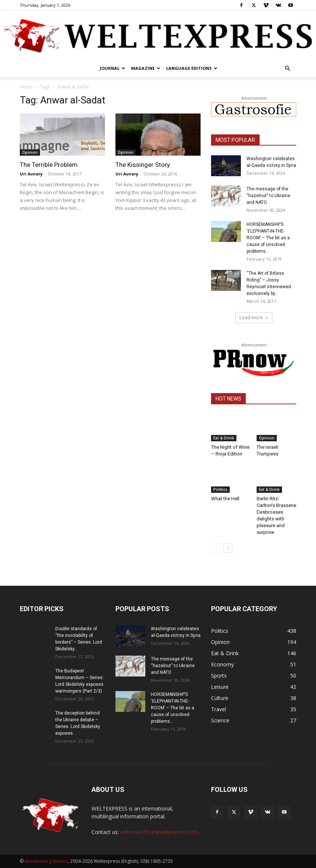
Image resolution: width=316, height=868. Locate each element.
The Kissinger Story (143, 165)
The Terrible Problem (49, 165)
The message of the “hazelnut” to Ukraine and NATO (268, 196)
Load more (254, 318)
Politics (220, 489)
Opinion (30, 152)
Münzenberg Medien (46, 861)
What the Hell (225, 499)
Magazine (146, 68)
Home (26, 87)
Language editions (192, 68)
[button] (287, 69)
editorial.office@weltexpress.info (159, 832)
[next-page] (228, 548)
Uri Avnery (31, 174)
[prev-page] (216, 548)
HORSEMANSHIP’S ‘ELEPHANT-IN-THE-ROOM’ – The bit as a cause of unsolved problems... (268, 238)
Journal (112, 68)
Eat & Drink (224, 438)
